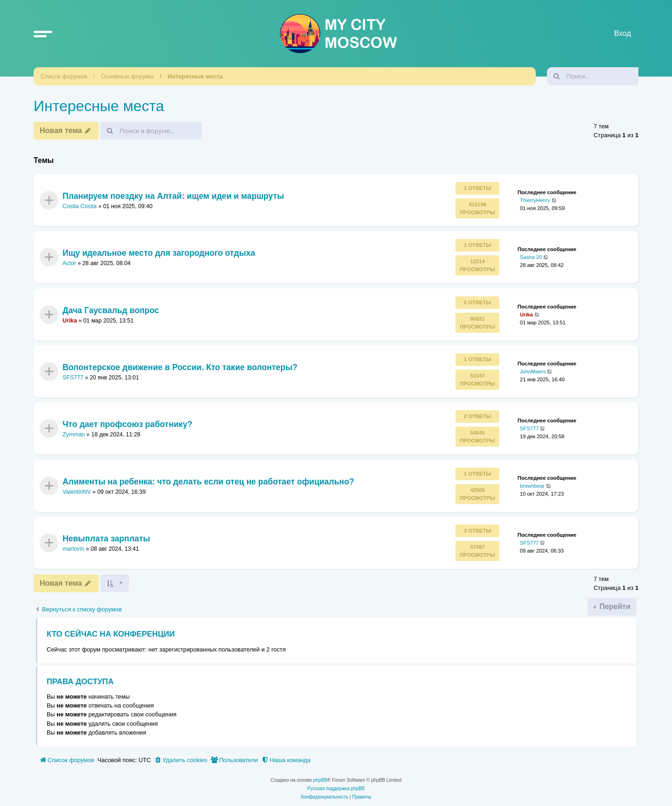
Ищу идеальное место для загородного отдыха (159, 253)
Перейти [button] (614, 606)
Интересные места (195, 76)
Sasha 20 (531, 257)
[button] (43, 34)
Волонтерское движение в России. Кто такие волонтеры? (180, 367)
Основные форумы (127, 76)
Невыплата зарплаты (106, 539)
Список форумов (64, 76)
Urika (70, 321)
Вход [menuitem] (623, 33)
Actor (69, 263)
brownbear (532, 485)
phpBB (320, 780)
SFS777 (73, 378)
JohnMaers (533, 371)
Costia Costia (80, 206)
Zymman (74, 435)
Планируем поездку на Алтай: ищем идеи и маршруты (173, 196)
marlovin (73, 549)
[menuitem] (181, 760)
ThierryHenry (535, 200)
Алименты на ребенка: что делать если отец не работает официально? (208, 481)
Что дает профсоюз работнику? (127, 424)
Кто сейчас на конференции (111, 634)
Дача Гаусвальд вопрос (111, 310)
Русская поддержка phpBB (336, 788)
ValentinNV (77, 492)
